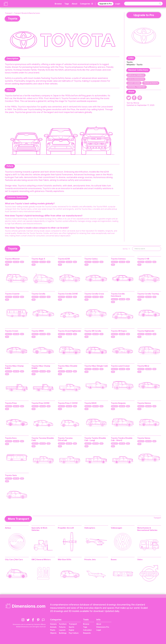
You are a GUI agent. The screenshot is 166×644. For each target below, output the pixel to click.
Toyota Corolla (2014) (68, 294)
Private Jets (90, 559)
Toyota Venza (144, 438)
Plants (53, 630)
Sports (72, 627)
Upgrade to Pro (106, 4)
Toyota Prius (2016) (40, 403)
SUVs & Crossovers (136, 79)
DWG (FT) (9, 262)
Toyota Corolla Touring (148, 294)
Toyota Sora (11, 438)
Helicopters (90, 528)
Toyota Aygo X (38, 259)
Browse (58, 4)
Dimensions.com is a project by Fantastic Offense (29, 624)
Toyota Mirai (143, 366)
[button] (126, 249)
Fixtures (62, 627)
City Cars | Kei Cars (14, 559)
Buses (114, 559)
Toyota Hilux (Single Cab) (96, 366)
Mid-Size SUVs (65, 559)
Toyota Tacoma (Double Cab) (43, 439)
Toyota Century (118, 259)
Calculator (87, 630)
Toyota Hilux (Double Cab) (68, 367)
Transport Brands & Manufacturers (27, 13)
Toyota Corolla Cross (94, 294)
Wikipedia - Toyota (134, 65)
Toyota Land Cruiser (120, 366)
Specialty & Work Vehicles (39, 529)
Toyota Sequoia (118, 403)
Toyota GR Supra (119, 331)
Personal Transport (137, 87)
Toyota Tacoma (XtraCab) (65, 439)
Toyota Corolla (38, 294)
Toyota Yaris (11, 475)
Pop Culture (74, 633)
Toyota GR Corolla (93, 331)
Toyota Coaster (12, 294)
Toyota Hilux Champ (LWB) (14, 367)
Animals (53, 627)
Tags (67, 4)
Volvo (140, 559)
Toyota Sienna (144, 403)
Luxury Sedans (134, 83)
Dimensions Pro (103, 627)
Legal (99, 630)
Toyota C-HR (143, 259)
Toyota (130, 62)
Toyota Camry (91, 259)
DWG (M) (16, 262)
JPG (7, 265)
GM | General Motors (41, 559)
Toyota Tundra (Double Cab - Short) (122, 439)
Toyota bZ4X (64, 259)
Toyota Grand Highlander (70, 331)
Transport (9, 13)
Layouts (62, 630)
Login (118, 4)
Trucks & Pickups (151, 83)
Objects (53, 633)
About (74, 4)
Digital (71, 630)
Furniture (63, 624)
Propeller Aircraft (66, 528)
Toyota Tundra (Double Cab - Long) (95, 439)
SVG (22, 262)
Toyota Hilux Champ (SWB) (41, 367)
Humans (53, 624)
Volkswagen (116, 528)
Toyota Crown (12, 331)
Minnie (136, 103)
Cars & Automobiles (136, 75)
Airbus (8, 528)
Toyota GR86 (38, 331)
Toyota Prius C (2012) (68, 403)
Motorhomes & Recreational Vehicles (147, 529)
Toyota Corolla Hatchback (118, 295)
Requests (87, 633)
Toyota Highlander (146, 331)
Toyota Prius (11, 403)
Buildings (63, 633)
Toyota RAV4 (90, 403)
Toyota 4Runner (12, 259)
